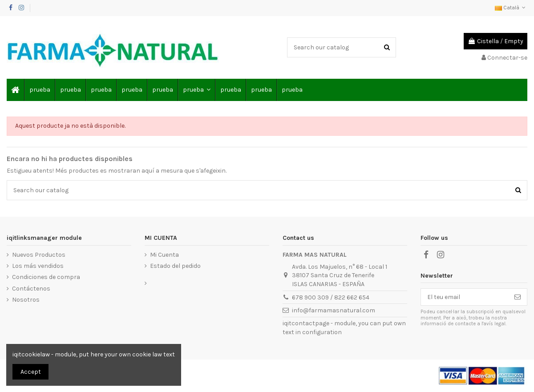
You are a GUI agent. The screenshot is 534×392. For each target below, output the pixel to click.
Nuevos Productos (39, 255)
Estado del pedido (175, 266)
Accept (31, 372)
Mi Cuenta (164, 255)
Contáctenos (31, 289)
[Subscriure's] (518, 297)
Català (511, 8)
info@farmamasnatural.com (334, 310)
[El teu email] (465, 297)
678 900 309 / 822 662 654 (331, 297)
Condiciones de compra (46, 277)
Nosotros (26, 300)
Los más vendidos (38, 266)
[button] (196, 90)
